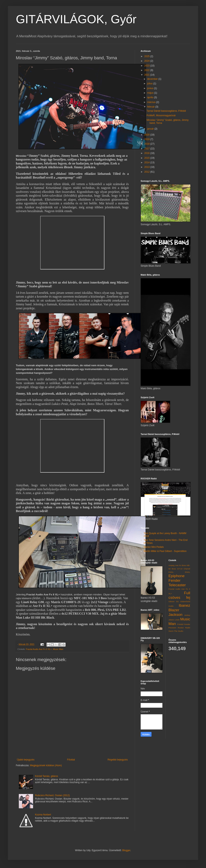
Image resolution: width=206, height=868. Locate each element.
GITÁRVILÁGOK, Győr (76, 19)
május (151, 93)
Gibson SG (174, 601)
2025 (147, 56)
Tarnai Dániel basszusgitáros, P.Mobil (166, 111)
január (151, 129)
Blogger (126, 850)
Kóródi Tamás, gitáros (47, 776)
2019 (147, 139)
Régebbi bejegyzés (118, 760)
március (152, 102)
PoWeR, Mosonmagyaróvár (161, 115)
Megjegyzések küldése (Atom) (46, 765)
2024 (147, 61)
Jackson (175, 615)
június (151, 88)
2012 (147, 172)
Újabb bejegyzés (26, 760)
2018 (147, 144)
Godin (171, 606)
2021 (147, 75)
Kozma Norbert (43, 815)
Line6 (177, 620)
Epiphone (177, 576)
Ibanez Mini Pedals (154, 547)
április (151, 97)
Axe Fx (178, 565)
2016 (147, 153)
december (153, 79)
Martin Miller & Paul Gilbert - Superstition (165, 551)
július (150, 84)
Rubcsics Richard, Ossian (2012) (52, 795)
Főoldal (71, 760)
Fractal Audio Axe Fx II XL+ (39, 649)
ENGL (188, 572)
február (151, 107)
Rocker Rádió (184, 628)
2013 (147, 167)
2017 (147, 149)
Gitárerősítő (185, 601)
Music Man (58, 649)
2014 (147, 162)
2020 (147, 135)
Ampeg (172, 565)
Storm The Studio (176, 631)
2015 (147, 158)
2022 (147, 70)
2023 (147, 66)
